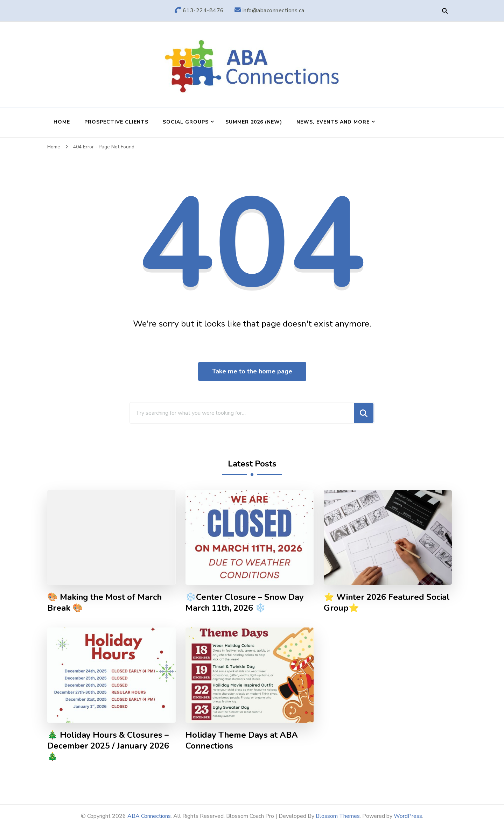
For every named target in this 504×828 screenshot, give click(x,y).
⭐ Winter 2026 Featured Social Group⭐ (387, 603)
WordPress (408, 816)
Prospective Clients (116, 122)
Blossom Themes (338, 816)
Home (62, 122)
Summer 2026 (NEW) (254, 122)
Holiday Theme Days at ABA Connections (242, 741)
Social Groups (186, 122)
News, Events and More (333, 122)
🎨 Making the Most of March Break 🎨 (104, 603)
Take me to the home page (252, 371)
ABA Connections (149, 816)
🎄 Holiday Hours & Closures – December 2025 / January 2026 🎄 (108, 746)
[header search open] (445, 11)
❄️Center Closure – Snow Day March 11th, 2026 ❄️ (245, 603)
